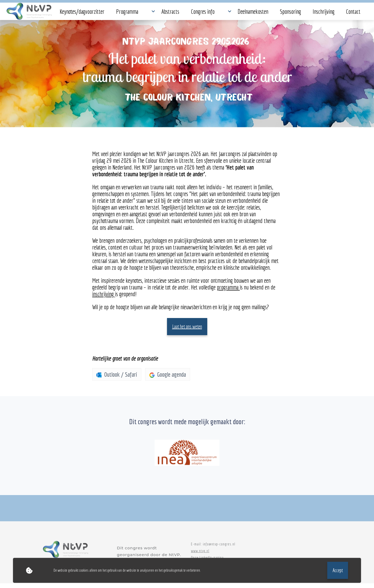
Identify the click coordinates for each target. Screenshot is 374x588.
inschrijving (104, 299)
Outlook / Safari (117, 379)
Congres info (161, 14)
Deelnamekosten (192, 14)
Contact (273, 14)
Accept (338, 570)
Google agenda (168, 379)
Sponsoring (223, 14)
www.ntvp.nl (200, 555)
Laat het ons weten (187, 331)
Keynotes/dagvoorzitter (72, 14)
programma (228, 292)
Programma (108, 14)
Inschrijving (250, 14)
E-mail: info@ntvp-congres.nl (213, 549)
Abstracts (134, 14)
